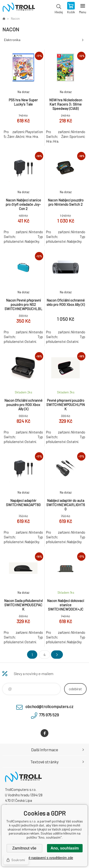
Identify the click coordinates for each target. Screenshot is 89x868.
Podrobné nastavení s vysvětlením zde (44, 858)
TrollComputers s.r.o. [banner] (19, 8)
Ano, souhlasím (65, 848)
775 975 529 (49, 715)
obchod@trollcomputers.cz (49, 706)
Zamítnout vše (24, 848)
